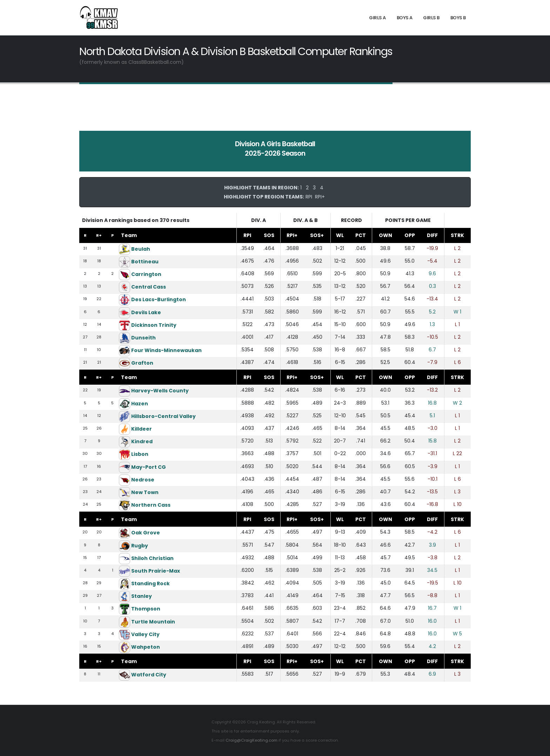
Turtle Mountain (153, 622)
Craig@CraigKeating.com (251, 740)
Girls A (377, 18)
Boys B (458, 18)
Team (129, 235)
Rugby (140, 545)
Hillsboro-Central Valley (163, 416)
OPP (410, 235)
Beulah (141, 249)
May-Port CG (149, 467)
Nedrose (143, 480)
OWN (385, 235)
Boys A (405, 18)
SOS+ (317, 235)
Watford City (149, 675)
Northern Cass (151, 505)
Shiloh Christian (152, 558)
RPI (309, 197)
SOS (269, 235)
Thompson (146, 609)
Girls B (431, 18)
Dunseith (143, 338)
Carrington (146, 274)
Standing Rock (150, 583)
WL (340, 235)
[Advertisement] (275, 112)
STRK (457, 235)
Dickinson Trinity (154, 325)
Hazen (140, 404)
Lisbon (140, 454)
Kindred (142, 441)
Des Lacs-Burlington (159, 299)
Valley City (145, 634)
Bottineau (145, 262)
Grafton (142, 363)
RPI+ (320, 197)
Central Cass (149, 287)
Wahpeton (146, 647)
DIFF (432, 235)
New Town (145, 492)
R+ (99, 235)
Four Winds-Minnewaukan (166, 350)
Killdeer (142, 429)
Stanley (142, 596)
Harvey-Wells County (160, 391)
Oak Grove (146, 533)
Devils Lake (146, 312)
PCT (361, 235)
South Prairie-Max (156, 571)
